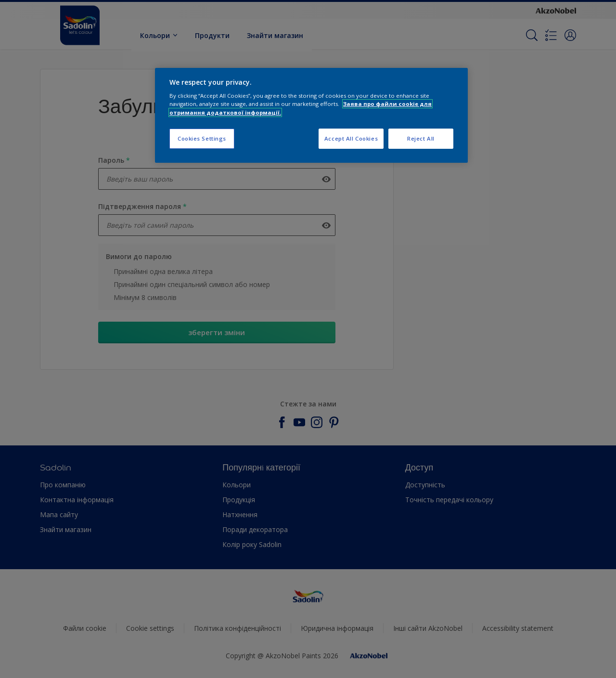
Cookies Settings (202, 138)
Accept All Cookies (351, 138)
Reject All (421, 138)
